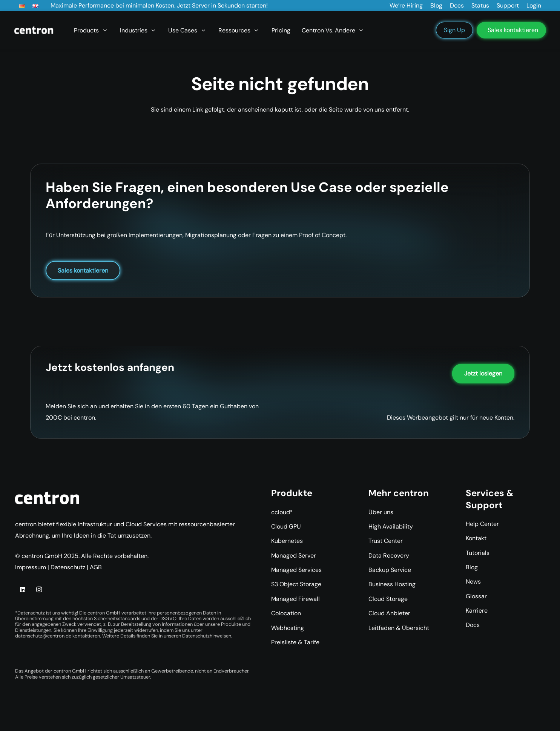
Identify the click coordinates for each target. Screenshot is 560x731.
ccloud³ (282, 512)
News (473, 582)
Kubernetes (287, 541)
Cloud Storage (388, 599)
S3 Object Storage (296, 584)
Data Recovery (389, 556)
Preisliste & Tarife (295, 642)
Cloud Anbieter (389, 613)
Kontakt (476, 538)
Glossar (476, 596)
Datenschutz (68, 567)
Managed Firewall (295, 599)
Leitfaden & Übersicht (399, 628)
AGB (96, 567)
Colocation (286, 613)
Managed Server (294, 556)
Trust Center (386, 541)
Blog (472, 567)
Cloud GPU (286, 526)
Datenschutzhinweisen (207, 636)
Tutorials (478, 553)
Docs (473, 625)
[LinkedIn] (23, 590)
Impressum (31, 567)
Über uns (381, 512)
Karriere (477, 611)
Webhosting (288, 628)
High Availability (391, 526)
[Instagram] (39, 590)
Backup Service (390, 570)
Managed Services (296, 570)
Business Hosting (392, 584)
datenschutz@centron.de (43, 636)
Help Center (482, 524)
